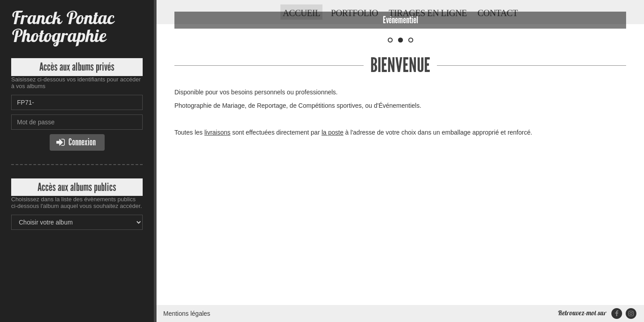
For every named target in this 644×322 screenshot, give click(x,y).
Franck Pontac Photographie (63, 27)
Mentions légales (187, 177)
